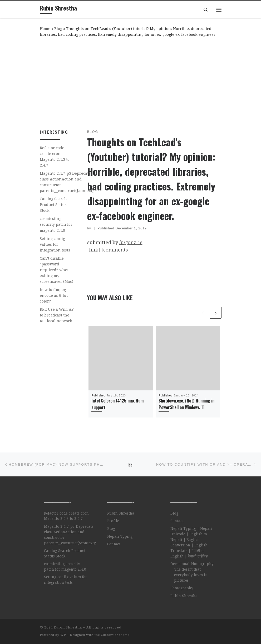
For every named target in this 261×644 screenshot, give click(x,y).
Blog (58, 29)
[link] (94, 250)
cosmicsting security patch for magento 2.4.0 (56, 224)
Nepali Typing (120, 536)
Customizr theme (115, 635)
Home (45, 29)
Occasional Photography (192, 564)
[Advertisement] (131, 82)
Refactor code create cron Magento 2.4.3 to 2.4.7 (55, 157)
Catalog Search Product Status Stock (53, 205)
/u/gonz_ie (131, 242)
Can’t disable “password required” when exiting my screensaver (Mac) (56, 270)
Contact (114, 544)
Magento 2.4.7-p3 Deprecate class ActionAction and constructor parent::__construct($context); (67, 182)
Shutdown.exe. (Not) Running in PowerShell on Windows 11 (186, 404)
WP (63, 635)
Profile (113, 521)
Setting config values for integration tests (55, 244)
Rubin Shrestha (121, 513)
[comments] (116, 250)
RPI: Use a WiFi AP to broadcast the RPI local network (57, 315)
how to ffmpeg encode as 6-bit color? (54, 295)
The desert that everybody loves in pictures (191, 575)
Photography (182, 588)
